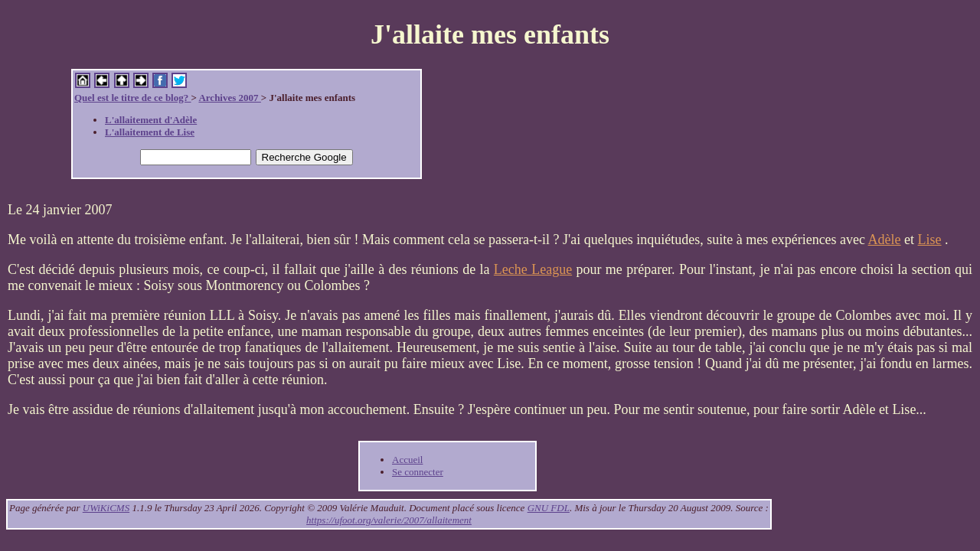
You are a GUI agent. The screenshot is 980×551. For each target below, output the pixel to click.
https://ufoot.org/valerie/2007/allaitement (389, 520)
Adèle (885, 240)
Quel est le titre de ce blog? (132, 98)
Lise (930, 240)
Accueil (407, 460)
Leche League (533, 269)
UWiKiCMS (106, 508)
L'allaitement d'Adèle (151, 120)
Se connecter (418, 472)
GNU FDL (549, 508)
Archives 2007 (229, 98)
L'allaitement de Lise (150, 132)
